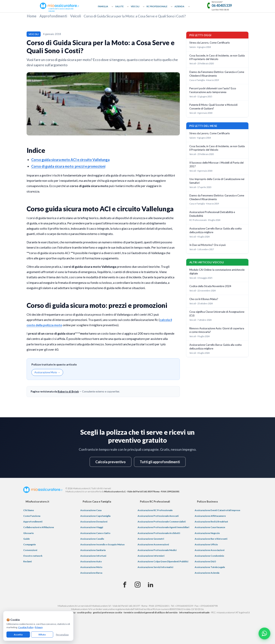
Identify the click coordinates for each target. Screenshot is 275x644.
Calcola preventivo (111, 462)
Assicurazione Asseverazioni (153, 544)
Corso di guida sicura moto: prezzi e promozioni (68, 166)
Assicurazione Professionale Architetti (159, 533)
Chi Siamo (29, 510)
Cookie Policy (26, 627)
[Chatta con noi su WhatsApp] (264, 633)
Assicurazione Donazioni (94, 522)
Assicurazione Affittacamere (210, 516)
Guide (26, 539)
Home (32, 16)
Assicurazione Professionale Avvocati (158, 516)
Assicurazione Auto (91, 561)
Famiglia (103, 6)
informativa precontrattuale (194, 612)
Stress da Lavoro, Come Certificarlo (210, 43)
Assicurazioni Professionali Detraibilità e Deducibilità (212, 214)
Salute (119, 6)
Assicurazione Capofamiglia (95, 516)
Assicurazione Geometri (151, 539)
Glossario (29, 533)
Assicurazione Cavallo (92, 539)
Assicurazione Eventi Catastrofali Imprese (217, 510)
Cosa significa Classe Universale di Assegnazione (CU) (217, 314)
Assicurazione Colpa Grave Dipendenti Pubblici (163, 561)
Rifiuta (42, 635)
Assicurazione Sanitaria (93, 550)
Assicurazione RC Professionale (155, 510)
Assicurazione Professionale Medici (157, 550)
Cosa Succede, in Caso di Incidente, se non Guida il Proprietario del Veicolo (217, 57)
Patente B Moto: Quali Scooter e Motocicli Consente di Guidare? (213, 107)
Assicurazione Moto (91, 567)
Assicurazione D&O (205, 561)
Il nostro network (33, 556)
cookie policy (84, 612)
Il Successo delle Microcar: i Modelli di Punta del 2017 (216, 164)
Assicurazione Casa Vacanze (210, 527)
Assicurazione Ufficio (206, 544)
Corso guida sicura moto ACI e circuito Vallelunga (70, 160)
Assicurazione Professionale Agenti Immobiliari (163, 527)
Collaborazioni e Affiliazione (39, 527)
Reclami (27, 561)
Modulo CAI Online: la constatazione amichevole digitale (217, 272)
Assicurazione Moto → (47, 372)
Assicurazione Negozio (207, 533)
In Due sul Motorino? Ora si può (208, 245)
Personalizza (62, 635)
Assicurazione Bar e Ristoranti (211, 539)
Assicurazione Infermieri (151, 556)
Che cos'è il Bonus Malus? (204, 299)
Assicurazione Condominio (209, 556)
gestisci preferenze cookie (108, 612)
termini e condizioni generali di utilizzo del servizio (151, 612)
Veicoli (135, 6)
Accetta (18, 635)
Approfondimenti (53, 16)
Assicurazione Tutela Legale (210, 567)
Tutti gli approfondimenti (160, 462)
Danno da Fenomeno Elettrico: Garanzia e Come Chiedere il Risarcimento (217, 74)
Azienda (179, 6)
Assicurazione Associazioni (210, 550)
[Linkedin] (150, 585)
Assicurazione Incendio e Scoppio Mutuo (103, 544)
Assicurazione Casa (91, 510)
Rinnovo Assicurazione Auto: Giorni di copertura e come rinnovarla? (217, 330)
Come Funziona (32, 516)
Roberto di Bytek (68, 391)
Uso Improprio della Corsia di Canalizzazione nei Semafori (217, 181)
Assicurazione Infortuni (93, 556)
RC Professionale (157, 6)
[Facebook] (125, 585)
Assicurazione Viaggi (92, 527)
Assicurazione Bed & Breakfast (211, 522)
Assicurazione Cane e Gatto (95, 533)
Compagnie (30, 544)
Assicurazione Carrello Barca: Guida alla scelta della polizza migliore (215, 230)
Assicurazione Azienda (207, 573)
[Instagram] (138, 585)
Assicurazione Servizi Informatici (155, 567)
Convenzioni (30, 550)
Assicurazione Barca (91, 573)
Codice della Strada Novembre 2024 (210, 286)
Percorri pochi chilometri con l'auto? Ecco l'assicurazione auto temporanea (213, 90)
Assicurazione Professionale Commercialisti (162, 522)
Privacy (39, 627)
